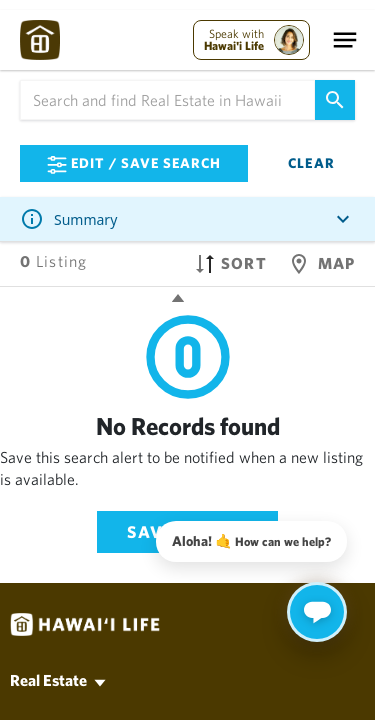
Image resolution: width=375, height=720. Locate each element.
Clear (311, 163)
